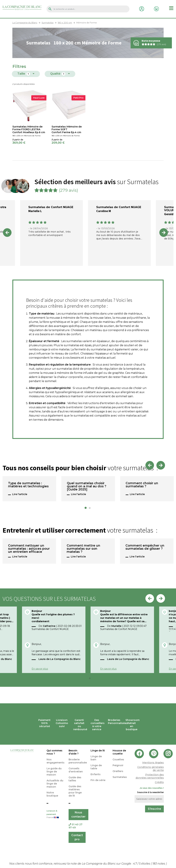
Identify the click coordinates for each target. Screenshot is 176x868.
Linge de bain (96, 758)
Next (164, 233)
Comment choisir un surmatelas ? (142, 485)
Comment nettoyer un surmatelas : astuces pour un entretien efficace (29, 549)
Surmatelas (120, 777)
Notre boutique (52, 794)
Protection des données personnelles (150, 776)
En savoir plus (40, 669)
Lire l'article (20, 494)
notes (159, 864)
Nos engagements (56, 761)
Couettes (118, 759)
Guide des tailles (75, 779)
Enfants (96, 774)
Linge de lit (98, 751)
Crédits (159, 782)
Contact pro (77, 837)
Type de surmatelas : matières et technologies (28, 485)
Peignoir (118, 765)
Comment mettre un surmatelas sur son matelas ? (83, 549)
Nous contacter (78, 815)
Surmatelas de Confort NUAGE (51, 207)
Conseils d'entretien (76, 770)
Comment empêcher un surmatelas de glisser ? (145, 547)
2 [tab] (91, 509)
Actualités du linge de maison (55, 784)
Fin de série (98, 780)
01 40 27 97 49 (75, 826)
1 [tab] (87, 509)
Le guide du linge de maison (54, 772)
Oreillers (118, 771)
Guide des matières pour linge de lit (75, 791)
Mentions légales (153, 763)
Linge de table (96, 767)
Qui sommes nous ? (54, 752)
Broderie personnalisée (78, 761)
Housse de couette (119, 752)
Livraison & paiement (55, 814)
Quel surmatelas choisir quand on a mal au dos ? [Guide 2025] (87, 486)
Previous (7, 233)
